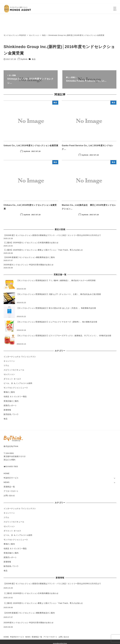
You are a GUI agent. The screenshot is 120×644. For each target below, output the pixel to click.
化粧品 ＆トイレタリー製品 (15, 396)
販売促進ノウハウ (11, 414)
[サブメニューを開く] (115, 478)
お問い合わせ (9, 496)
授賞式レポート (10, 405)
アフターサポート (11, 491)
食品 (34, 59)
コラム (6, 365)
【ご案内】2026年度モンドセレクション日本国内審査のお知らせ (31, 243)
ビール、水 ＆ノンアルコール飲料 (18, 383)
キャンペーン (9, 361)
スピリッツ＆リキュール (14, 370)
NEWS (7, 482)
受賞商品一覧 (9, 487)
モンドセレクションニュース (16, 388)
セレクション (9, 374)
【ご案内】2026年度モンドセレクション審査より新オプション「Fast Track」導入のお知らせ (43, 250)
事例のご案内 (9, 392)
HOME (7, 473)
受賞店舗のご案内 (11, 401)
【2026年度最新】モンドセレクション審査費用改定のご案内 (29, 257)
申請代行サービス (11, 478)
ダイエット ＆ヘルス (12, 379)
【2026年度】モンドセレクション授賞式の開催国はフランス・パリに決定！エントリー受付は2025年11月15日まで (52, 235)
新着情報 (7, 410)
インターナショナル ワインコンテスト (20, 357)
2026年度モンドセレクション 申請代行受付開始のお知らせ (29, 265)
